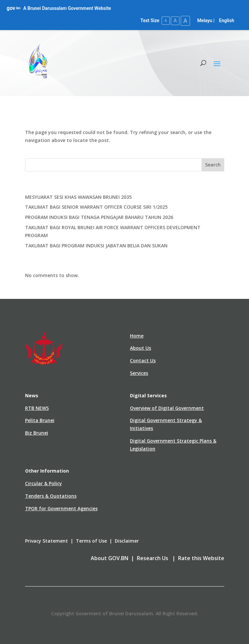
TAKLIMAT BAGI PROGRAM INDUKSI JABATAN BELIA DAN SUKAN (96, 245)
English (227, 20)
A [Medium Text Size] (174, 20)
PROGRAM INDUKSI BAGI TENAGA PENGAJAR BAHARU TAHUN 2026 (99, 217)
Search (213, 165)
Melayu (205, 20)
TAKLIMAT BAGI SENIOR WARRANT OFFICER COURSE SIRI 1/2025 (96, 207)
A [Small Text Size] (164, 21)
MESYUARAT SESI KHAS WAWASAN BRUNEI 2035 (78, 197)
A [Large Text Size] (185, 21)
